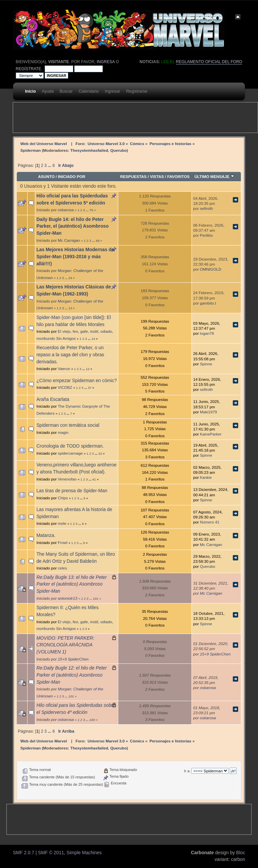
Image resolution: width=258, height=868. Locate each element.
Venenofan (67, 479)
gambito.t (208, 303)
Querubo (118, 150)
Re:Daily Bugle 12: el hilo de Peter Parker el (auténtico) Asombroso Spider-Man (71, 675)
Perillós (206, 235)
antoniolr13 (68, 598)
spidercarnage (70, 453)
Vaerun (64, 369)
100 (92, 720)
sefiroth (206, 208)
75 (91, 210)
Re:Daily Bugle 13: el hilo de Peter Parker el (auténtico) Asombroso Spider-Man (71, 584)
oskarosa (66, 210)
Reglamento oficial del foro (209, 62)
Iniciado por (72, 176)
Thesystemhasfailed (89, 150)
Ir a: (187, 771)
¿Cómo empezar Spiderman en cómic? (76, 381)
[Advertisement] (135, 118)
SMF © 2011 (51, 853)
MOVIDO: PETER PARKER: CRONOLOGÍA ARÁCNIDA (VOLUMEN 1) (65, 645)
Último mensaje (215, 176)
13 (70, 308)
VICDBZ (65, 387)
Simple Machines (84, 853)
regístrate (29, 69)
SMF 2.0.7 (23, 853)
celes (62, 568)
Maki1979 (208, 412)
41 (94, 479)
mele (62, 523)
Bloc (241, 853)
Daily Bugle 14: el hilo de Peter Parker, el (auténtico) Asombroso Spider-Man (72, 226)
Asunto (46, 176)
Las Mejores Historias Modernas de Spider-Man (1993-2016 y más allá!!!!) (75, 257)
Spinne (206, 364)
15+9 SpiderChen (73, 659)
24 (70, 278)
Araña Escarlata (53, 399)
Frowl (63, 542)
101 (96, 599)
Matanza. (46, 535)
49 (98, 241)
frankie (206, 477)
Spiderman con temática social (68, 425)
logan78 (207, 333)
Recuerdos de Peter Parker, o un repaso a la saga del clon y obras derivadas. (70, 355)
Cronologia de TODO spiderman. (70, 446)
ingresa (106, 62)
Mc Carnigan (69, 240)
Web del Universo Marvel (44, 144)
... (50, 166)
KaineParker (211, 434)
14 (93, 339)
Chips (63, 498)
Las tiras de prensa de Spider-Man (72, 491)
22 (100, 453)
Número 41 (210, 522)
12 (88, 369)
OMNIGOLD (211, 269)
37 (90, 388)
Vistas (157, 176)
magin (63, 432)
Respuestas (134, 176)
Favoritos (179, 176)
